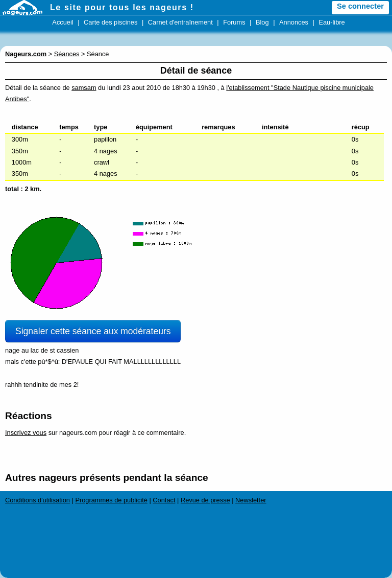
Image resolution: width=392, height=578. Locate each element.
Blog (262, 22)
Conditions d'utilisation (38, 500)
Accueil (63, 22)
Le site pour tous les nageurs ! (122, 7)
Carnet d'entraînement (180, 22)
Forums (234, 22)
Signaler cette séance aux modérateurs (93, 331)
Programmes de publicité (111, 500)
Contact (164, 500)
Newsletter (251, 500)
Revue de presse (205, 500)
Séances (67, 54)
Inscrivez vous (26, 433)
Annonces (294, 22)
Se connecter (360, 6)
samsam (84, 88)
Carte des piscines (111, 22)
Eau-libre (332, 22)
